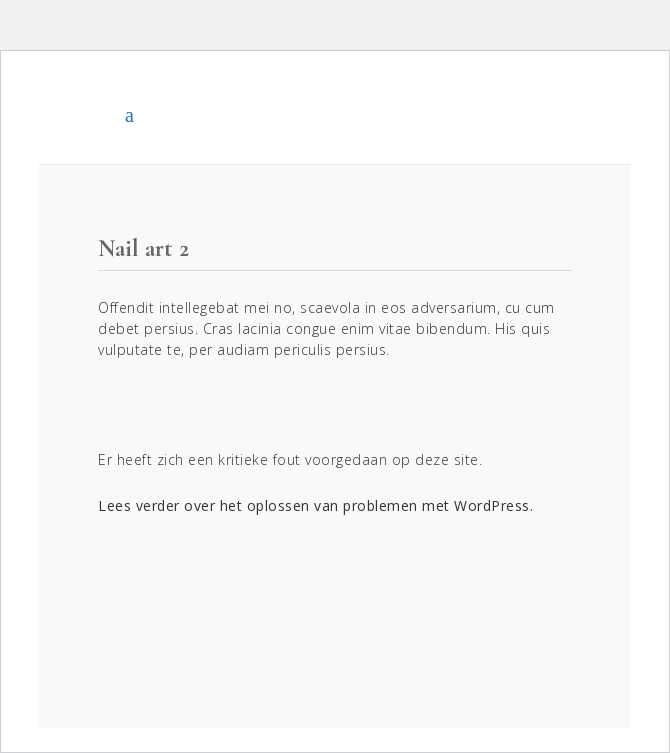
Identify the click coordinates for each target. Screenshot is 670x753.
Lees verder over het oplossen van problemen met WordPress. (315, 505)
